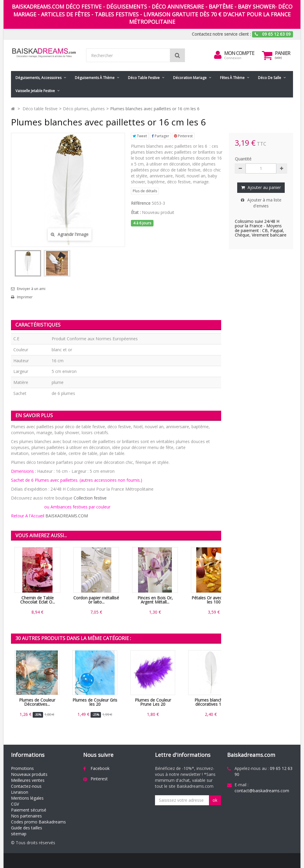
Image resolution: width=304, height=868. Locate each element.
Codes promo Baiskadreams (38, 822)
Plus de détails (145, 191)
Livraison (20, 792)
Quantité (243, 159)
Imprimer (25, 297)
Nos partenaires (26, 816)
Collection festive (90, 498)
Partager (160, 136)
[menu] (218, 55)
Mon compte (239, 53)
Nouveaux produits (29, 774)
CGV (15, 804)
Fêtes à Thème (232, 78)
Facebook (100, 768)
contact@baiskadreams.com (262, 791)
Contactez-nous (26, 786)
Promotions (22, 768)
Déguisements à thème (95, 78)
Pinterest (183, 136)
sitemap (19, 834)
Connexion (233, 58)
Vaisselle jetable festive (35, 91)
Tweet (140, 136)
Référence (141, 203)
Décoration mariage (190, 78)
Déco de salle (270, 78)
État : (136, 212)
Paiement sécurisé (29, 810)
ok (215, 800)
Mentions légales (27, 798)
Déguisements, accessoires (38, 78)
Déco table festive (144, 78)
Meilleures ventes (28, 780)
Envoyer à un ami (31, 289)
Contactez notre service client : (221, 34)
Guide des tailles (27, 828)
